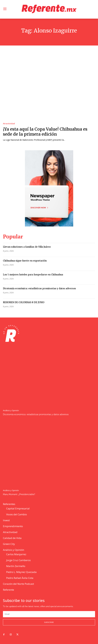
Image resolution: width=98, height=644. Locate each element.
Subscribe (49, 622)
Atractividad (9, 124)
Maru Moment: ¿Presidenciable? (19, 494)
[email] (49, 614)
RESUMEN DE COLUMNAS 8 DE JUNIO (24, 302)
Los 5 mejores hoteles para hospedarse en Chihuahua (33, 275)
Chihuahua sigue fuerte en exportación (25, 261)
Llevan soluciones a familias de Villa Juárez (27, 247)
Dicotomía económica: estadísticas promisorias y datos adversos (39, 288)
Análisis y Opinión (11, 410)
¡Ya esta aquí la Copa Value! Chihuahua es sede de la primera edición (45, 132)
